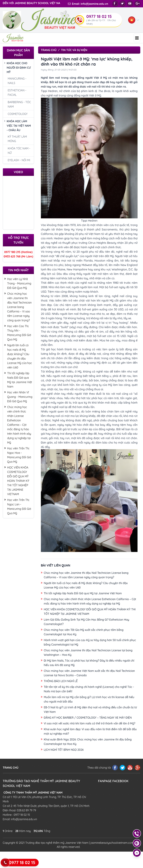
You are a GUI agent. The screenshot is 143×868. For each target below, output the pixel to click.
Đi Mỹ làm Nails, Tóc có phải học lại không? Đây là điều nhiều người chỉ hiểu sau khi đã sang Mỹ (89, 663)
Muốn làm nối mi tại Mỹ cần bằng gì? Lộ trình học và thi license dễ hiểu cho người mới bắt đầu (89, 699)
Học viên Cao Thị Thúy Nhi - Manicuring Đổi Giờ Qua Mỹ (18, 333)
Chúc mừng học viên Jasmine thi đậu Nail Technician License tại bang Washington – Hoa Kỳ (88, 653)
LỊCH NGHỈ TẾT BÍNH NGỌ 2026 (64, 750)
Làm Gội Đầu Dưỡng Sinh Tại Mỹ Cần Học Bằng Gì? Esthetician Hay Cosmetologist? (86, 622)
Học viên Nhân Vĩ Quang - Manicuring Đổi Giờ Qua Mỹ (18, 397)
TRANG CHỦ (11, 768)
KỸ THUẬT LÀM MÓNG (17, 139)
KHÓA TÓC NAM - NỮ (19, 151)
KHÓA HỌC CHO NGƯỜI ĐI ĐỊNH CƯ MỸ (17, 68)
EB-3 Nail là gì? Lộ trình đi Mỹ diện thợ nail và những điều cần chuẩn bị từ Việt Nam (90, 710)
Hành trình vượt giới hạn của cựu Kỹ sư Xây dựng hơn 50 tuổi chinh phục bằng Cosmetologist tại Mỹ (90, 642)
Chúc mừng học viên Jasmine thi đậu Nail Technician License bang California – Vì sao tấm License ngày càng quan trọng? (18, 307)
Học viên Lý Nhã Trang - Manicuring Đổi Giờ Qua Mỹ (18, 284)
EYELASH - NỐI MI (19, 160)
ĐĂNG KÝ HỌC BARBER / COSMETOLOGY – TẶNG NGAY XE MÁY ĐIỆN (88, 718)
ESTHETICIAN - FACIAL (17, 93)
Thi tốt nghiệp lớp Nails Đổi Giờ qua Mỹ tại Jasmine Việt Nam (18, 380)
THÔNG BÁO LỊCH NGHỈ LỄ (61, 681)
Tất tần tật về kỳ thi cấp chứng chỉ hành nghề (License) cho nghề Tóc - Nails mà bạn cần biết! (89, 689)
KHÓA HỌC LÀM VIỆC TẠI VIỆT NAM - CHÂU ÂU (18, 126)
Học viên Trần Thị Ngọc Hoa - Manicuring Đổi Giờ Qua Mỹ (18, 455)
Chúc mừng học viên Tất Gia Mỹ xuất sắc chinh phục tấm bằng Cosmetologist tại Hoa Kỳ (84, 632)
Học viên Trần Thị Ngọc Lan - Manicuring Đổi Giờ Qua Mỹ (18, 507)
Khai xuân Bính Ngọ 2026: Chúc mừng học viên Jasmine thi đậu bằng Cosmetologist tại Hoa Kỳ (88, 742)
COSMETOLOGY (18, 114)
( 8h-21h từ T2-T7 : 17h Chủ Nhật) (101, 22)
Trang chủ (49, 50)
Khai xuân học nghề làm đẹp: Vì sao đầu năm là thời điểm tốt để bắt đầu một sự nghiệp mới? (90, 731)
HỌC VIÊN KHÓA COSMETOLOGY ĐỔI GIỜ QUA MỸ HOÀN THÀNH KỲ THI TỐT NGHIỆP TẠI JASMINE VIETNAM (17, 481)
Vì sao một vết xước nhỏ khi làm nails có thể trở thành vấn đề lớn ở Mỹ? (90, 723)
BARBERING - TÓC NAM (19, 104)
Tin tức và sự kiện (74, 50)
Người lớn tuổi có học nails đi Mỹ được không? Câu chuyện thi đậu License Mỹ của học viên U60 (18, 357)
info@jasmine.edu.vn (94, 4)
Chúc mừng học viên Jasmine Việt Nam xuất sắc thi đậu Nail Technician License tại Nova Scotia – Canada (89, 673)
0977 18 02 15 (99, 16)
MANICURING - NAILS (17, 81)
